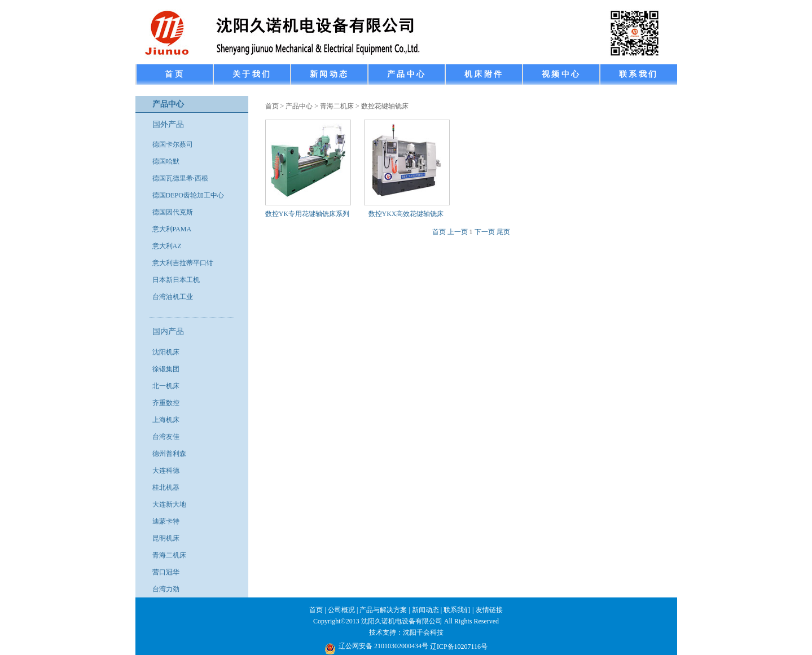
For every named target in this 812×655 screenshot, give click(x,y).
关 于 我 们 (251, 74)
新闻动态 (425, 610)
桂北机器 (166, 487)
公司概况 (341, 610)
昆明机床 (166, 538)
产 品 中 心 (406, 74)
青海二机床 (169, 555)
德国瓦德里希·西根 (180, 178)
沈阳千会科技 (423, 632)
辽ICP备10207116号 (459, 647)
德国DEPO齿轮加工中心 (188, 195)
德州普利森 (169, 454)
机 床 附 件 (483, 74)
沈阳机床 (166, 352)
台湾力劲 (166, 589)
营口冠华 (166, 572)
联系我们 (457, 610)
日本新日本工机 (176, 280)
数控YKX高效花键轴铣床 (406, 214)
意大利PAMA (172, 229)
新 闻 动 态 (329, 74)
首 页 (174, 74)
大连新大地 (169, 504)
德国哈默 (166, 161)
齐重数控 (166, 403)
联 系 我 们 (638, 74)
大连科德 (166, 471)
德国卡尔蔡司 (173, 144)
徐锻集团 (166, 369)
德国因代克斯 (173, 212)
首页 (272, 106)
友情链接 (489, 610)
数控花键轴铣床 (385, 106)
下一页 (485, 232)
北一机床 (166, 386)
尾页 (503, 232)
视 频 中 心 (561, 74)
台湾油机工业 (173, 297)
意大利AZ (167, 246)
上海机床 (166, 420)
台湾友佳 (166, 437)
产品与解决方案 (383, 610)
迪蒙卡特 (166, 521)
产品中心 (299, 106)
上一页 (458, 232)
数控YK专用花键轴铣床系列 (307, 214)
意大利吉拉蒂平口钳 (183, 263)
